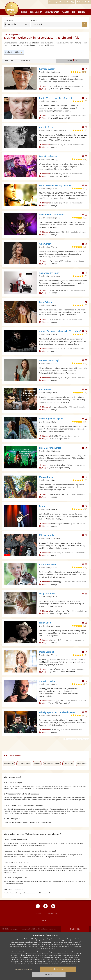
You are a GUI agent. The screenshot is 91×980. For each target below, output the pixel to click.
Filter (73, 61)
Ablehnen (49, 975)
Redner (81, 12)
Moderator (68, 764)
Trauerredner (24, 764)
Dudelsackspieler (52, 764)
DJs (74, 12)
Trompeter (9, 764)
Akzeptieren (58, 969)
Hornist (37, 764)
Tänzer (66, 12)
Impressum (39, 913)
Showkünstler (52, 12)
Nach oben (75, 929)
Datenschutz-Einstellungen (24, 969)
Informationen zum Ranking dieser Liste (76, 739)
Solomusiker (36, 12)
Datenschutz (52, 913)
